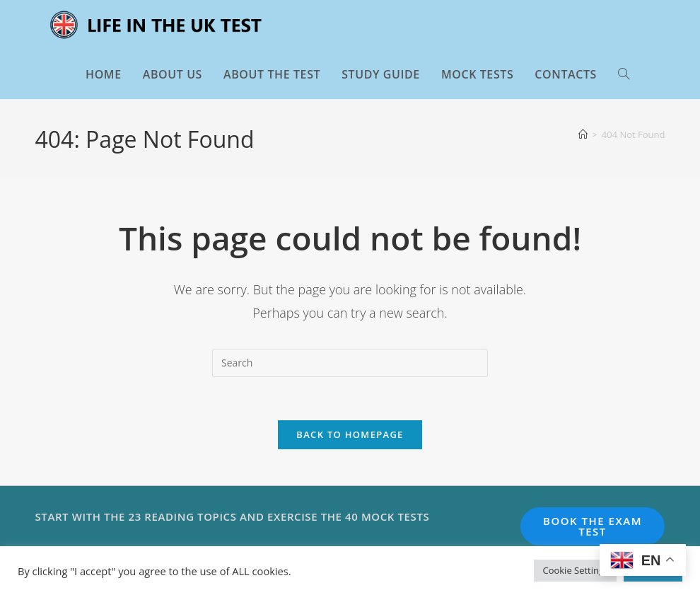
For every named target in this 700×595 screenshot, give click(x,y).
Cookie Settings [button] (575, 570)
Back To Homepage (350, 434)
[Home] (583, 134)
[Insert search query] (350, 363)
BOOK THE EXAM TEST (593, 526)
